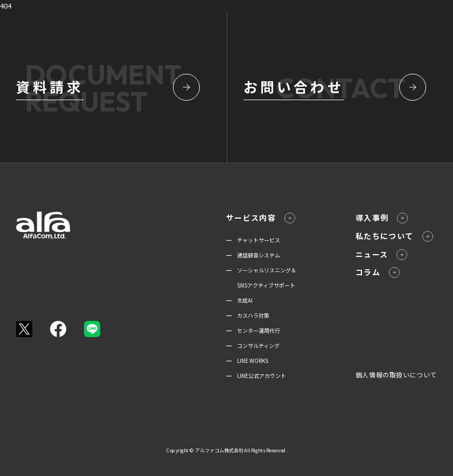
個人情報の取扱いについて (396, 374)
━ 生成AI (239, 300)
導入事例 (382, 218)
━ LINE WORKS (247, 360)
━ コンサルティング (253, 345)
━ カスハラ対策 (248, 315)
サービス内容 (261, 218)
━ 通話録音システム (253, 255)
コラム (378, 272)
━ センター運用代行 (253, 330)
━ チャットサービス (253, 240)
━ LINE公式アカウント (256, 376)
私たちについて (394, 236)
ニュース (382, 254)
